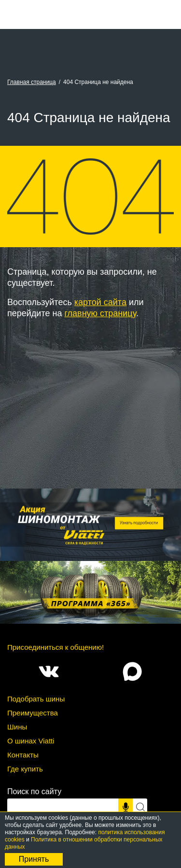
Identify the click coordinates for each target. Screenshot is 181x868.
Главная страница (32, 82)
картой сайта (100, 302)
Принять (34, 859)
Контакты (23, 755)
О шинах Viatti (31, 741)
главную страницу (100, 313)
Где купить (25, 769)
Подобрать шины (36, 699)
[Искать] (140, 807)
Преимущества (33, 713)
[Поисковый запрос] (63, 807)
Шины (17, 727)
